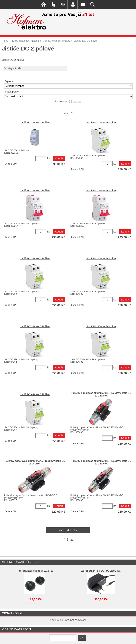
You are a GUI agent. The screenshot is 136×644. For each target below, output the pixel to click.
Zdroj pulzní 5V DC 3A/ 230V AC (101, 571)
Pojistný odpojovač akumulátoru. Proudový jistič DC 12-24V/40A (101, 462)
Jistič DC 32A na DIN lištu (35, 327)
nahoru (131, 639)
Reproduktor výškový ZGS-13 (35, 571)
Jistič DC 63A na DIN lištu (35, 394)
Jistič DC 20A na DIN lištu (35, 123)
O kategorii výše (13, 68)
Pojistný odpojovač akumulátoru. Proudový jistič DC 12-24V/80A (101, 394)
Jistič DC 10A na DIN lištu (101, 123)
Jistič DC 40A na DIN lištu (101, 327)
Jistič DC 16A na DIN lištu (101, 191)
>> (72, 113)
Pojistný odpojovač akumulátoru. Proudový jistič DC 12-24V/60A (35, 462)
